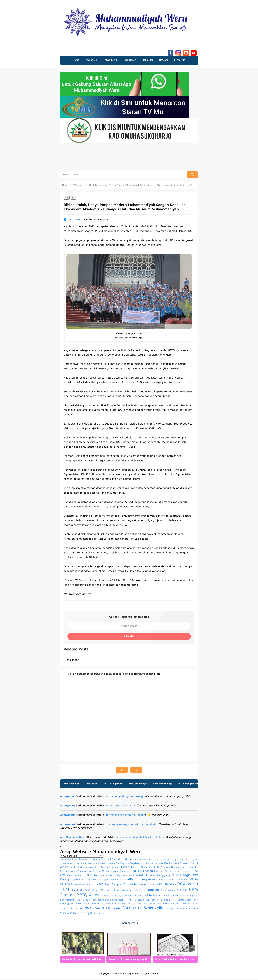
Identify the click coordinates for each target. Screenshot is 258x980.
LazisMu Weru (163, 872)
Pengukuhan (168, 891)
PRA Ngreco (154, 896)
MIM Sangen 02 (87, 880)
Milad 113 (142, 876)
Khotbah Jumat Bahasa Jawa (76, 872)
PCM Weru (71, 890)
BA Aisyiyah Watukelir (152, 864)
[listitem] (83, 948)
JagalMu (135, 868)
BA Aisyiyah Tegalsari (128, 864)
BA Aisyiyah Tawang (104, 864)
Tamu (76, 914)
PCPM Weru (106, 891)
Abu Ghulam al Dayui (73, 838)
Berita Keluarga (86, 868)
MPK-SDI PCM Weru (179, 880)
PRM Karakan (119, 901)
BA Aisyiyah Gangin (122, 860)
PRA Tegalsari (191, 896)
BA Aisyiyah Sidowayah (81, 864)
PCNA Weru (91, 891)
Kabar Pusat (148, 868)
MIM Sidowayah (139, 880)
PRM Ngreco (98, 904)
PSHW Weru (156, 904)
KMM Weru (126, 872)
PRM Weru (144, 904)
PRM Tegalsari (129, 904)
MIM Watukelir (160, 880)
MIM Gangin (181, 876)
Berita (73, 868)
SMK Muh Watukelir (143, 909)
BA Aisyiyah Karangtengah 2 (171, 860)
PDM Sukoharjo (147, 891)
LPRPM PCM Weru (182, 872)
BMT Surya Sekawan (107, 868)
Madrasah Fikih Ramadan (89, 876)
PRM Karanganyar (138, 784)
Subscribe (129, 637)
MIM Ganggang (160, 876)
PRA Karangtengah (135, 896)
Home (76, 60)
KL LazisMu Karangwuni (106, 872)
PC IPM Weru (168, 885)
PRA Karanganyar (113, 896)
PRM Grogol (92, 784)
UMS (93, 914)
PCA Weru (188, 885)
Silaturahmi (76, 909)
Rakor (166, 904)
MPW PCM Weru (89, 885)
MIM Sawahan (119, 880)
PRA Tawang (173, 896)
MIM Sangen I (104, 880)
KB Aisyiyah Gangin (168, 868)
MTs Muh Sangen (110, 885)
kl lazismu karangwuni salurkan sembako (131, 825)
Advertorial (66, 860)
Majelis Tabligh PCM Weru (120, 876)
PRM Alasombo (71, 784)
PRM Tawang (113, 904)
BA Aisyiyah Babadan (97, 860)
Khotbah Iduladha (189, 868)
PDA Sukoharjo (123, 891)
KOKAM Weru (143, 872)
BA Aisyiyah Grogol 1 (146, 860)
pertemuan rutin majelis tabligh (125, 816)
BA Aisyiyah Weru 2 (177, 864)
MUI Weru (153, 885)
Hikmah (125, 868)
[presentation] (192, 948)
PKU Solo (182, 891)
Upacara (100, 914)
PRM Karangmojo (163, 784)
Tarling (84, 914)
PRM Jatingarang (113, 784)
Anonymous (68, 797)
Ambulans (78, 860)
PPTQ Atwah (89, 896)
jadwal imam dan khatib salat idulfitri (140, 838)
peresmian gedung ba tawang (124, 797)
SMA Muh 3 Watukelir (103, 909)
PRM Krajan (83, 904)
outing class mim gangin (121, 806)
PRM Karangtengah (188, 784)
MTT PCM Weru (134, 885)
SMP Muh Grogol (175, 909)
